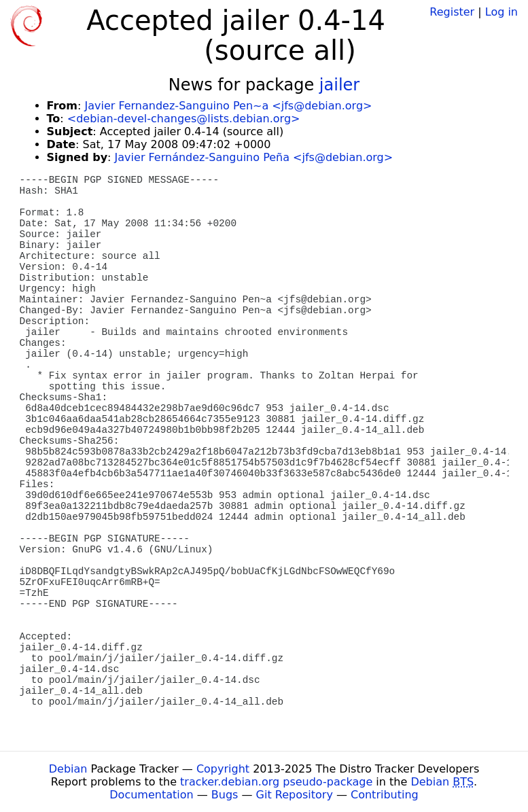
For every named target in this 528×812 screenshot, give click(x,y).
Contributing (385, 795)
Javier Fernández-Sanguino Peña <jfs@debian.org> (254, 157)
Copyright (223, 769)
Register (452, 12)
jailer (339, 85)
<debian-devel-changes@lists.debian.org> (184, 119)
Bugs (225, 795)
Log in (501, 12)
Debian (68, 769)
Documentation (151, 795)
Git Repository (295, 795)
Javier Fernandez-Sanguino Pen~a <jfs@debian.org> (228, 106)
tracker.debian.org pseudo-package (276, 782)
